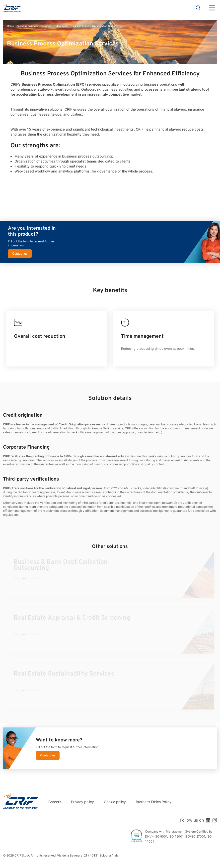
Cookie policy (115, 802)
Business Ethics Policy (154, 802)
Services (46, 26)
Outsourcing (61, 26)
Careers (55, 802)
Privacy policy (82, 802)
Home (10, 26)
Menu (212, 8)
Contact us (20, 254)
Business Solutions (27, 26)
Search (198, 8)
